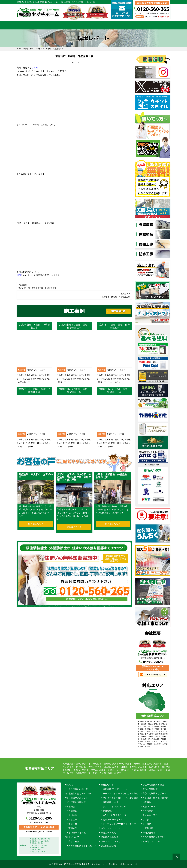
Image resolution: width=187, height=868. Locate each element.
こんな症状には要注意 (77, 789)
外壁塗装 (73, 811)
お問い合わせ (159, 25)
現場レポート (149, 807)
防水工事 (73, 820)
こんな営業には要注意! (154, 837)
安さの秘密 (74, 841)
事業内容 (50, 25)
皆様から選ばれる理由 (153, 785)
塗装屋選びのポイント (77, 798)
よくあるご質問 (150, 815)
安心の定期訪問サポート (154, 794)
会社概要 (138, 25)
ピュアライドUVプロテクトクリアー (121, 824)
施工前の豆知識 (108, 846)
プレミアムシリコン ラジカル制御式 (120, 798)
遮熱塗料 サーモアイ (113, 820)
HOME (28, 25)
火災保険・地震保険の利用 (155, 798)
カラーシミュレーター (112, 828)
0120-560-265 (155, 662)
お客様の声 (148, 811)
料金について (94, 25)
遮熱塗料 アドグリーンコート (117, 789)
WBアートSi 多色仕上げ (115, 815)
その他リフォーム (77, 833)
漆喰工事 (73, 824)
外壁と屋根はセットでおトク (82, 846)
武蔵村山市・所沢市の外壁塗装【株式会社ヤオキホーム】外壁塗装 (83, 864)
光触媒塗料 (108, 811)
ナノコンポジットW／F (114, 807)
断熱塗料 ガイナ (111, 802)
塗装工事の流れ (72, 25)
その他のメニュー (151, 841)
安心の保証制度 (150, 789)
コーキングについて (111, 841)
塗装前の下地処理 (109, 837)
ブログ (146, 820)
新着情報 (149, 828)
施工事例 (115, 25)
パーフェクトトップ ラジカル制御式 (120, 794)
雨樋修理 (73, 828)
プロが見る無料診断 (76, 802)
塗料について (107, 785)
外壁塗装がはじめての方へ (79, 794)
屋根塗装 (73, 815)
